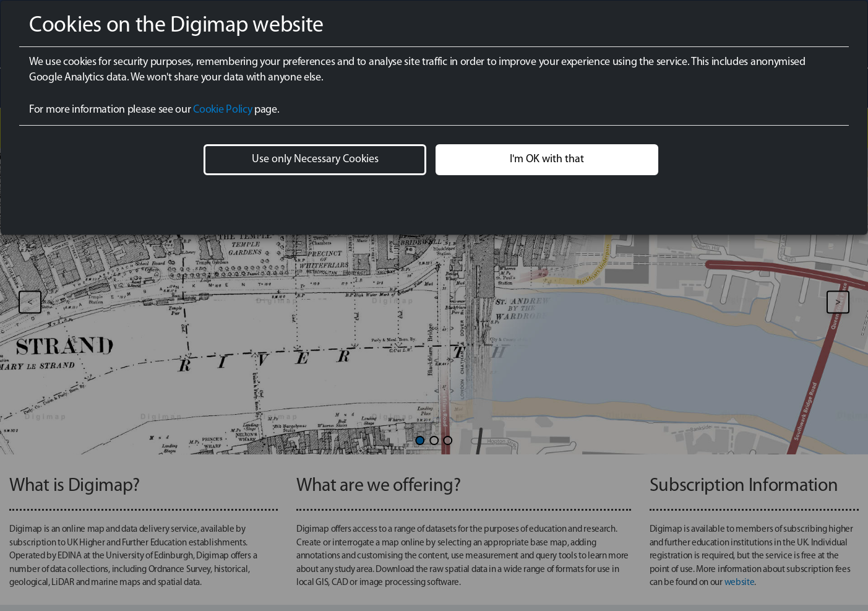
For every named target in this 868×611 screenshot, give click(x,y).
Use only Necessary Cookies (315, 159)
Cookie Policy (222, 110)
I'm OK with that (547, 159)
